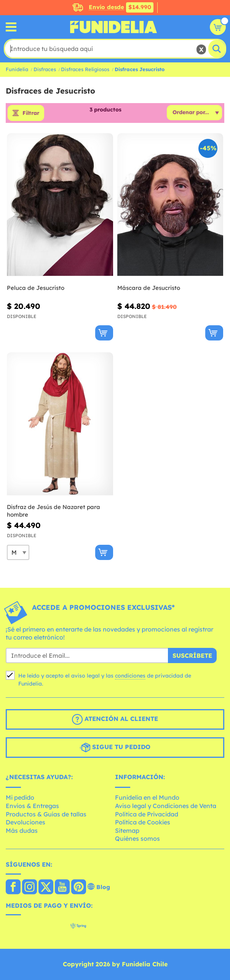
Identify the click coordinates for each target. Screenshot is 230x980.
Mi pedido (20, 797)
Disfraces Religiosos (85, 69)
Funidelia (17, 69)
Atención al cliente (115, 719)
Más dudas (22, 830)
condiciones (130, 676)
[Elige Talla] (18, 552)
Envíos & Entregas (32, 806)
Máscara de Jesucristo (149, 288)
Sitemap (127, 830)
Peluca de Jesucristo (36, 288)
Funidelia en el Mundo (147, 797)
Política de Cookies (143, 822)
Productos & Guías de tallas (46, 814)
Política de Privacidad (147, 814)
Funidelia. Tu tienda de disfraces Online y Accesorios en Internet (113, 27)
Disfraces (45, 69)
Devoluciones (26, 822)
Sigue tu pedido (115, 748)
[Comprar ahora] (104, 333)
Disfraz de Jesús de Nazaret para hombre (54, 511)
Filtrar (31, 113)
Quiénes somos (137, 838)
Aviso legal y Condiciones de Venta (166, 806)
